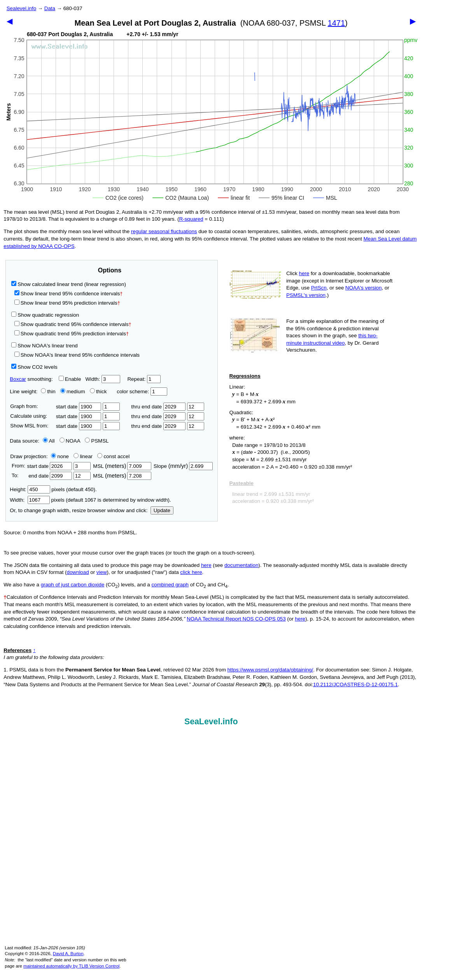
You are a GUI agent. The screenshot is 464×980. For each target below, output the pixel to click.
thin (46, 391)
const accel (113, 456)
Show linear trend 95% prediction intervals (67, 303)
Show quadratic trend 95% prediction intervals (72, 334)
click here (191, 572)
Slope (183, 466)
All (49, 441)
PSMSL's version (306, 295)
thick (99, 391)
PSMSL (97, 441)
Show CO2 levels (34, 367)
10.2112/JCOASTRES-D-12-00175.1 (355, 684)
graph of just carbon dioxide (73, 585)
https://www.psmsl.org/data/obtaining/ (270, 670)
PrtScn (319, 288)
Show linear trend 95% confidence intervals (67, 294)
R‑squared (191, 219)
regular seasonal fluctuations (164, 231)
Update (162, 510)
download (78, 572)
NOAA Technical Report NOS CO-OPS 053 (236, 619)
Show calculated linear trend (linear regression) (69, 284)
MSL (122, 466)
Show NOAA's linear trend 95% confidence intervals (77, 355)
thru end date (158, 407)
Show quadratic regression (45, 315)
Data (50, 8)
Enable (70, 379)
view (102, 572)
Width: (102, 379)
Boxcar (18, 379)
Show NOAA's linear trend (44, 346)
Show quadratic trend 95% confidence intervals (73, 324)
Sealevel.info (21, 8)
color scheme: (142, 391)
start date (79, 407)
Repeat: (144, 379)
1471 (337, 23)
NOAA (70, 441)
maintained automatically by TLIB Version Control (71, 966)
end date (49, 476)
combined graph (170, 585)
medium (73, 391)
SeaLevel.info (211, 722)
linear (83, 456)
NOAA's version (364, 288)
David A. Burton (68, 954)
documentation (241, 565)
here (304, 273)
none (58, 456)
